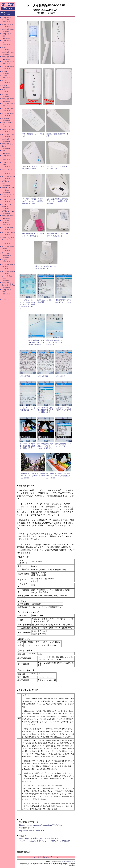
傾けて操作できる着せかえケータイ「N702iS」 (40, 838)
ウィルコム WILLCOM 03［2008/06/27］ (7, 255)
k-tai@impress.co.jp (69, 862)
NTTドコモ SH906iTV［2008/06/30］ (7, 223)
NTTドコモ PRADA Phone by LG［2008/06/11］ (8, 266)
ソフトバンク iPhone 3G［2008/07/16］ (7, 206)
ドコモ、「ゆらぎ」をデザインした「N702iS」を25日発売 (45, 841)
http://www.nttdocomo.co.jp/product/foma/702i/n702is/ (41, 825)
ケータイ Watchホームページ (46, 857)
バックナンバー (7, 299)
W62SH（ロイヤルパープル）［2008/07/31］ (8, 190)
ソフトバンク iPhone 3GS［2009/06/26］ (7, 20)
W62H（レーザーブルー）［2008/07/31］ (8, 171)
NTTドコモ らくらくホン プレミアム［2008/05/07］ (8, 285)
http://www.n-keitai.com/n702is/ (32, 830)
